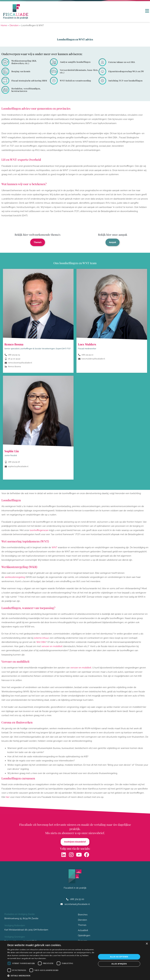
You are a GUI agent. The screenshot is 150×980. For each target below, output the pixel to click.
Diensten (14, 25)
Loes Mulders (87, 345)
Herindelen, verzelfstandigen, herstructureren (26, 90)
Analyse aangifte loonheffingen (75, 62)
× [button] (147, 944)
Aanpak (112, 243)
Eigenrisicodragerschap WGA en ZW (126, 71)
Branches (83, 915)
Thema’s (82, 926)
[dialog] (75, 960)
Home (4, 25)
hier (8, 798)
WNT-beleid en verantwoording (75, 81)
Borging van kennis (21, 71)
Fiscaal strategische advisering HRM (29, 81)
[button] (51, 976)
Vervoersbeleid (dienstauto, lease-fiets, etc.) (79, 71)
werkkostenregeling (15, 578)
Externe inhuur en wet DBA (122, 62)
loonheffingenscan (39, 531)
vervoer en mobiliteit (52, 647)
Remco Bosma (14, 345)
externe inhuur (41, 638)
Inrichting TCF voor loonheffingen (125, 81)
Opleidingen (84, 937)
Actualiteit (83, 931)
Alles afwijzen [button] (119, 964)
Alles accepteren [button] (119, 957)
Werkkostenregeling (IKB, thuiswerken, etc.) (24, 62)
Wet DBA (41, 643)
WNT (54, 548)
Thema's (38, 243)
